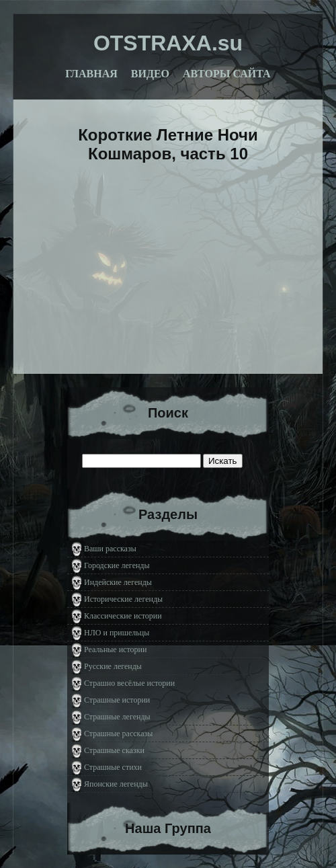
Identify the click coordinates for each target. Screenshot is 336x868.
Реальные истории (115, 649)
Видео (150, 74)
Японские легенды (116, 784)
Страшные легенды (117, 717)
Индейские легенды (118, 582)
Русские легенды (113, 666)
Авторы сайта (227, 74)
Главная (91, 74)
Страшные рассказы (118, 734)
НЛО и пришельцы (117, 633)
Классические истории (123, 616)
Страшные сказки (114, 750)
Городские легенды (117, 565)
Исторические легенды (123, 599)
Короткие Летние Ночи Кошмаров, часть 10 (168, 144)
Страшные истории (117, 700)
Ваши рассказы (110, 549)
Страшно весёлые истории (129, 683)
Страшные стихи (113, 767)
